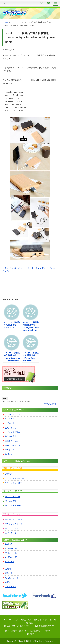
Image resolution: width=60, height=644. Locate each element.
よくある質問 (11, 587)
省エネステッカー (13, 497)
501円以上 (9, 562)
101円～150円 (11, 548)
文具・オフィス (12, 428)
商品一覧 (9, 573)
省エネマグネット (13, 501)
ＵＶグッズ (10, 450)
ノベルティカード (13, 414)
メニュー (7, 3)
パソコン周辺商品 (13, 432)
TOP (7, 631)
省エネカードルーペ (14, 506)
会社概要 (30, 634)
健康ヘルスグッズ (13, 445)
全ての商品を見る (50, 404)
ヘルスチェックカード (15, 483)
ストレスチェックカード (15, 478)
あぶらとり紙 (11, 533)
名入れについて (12, 578)
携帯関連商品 (11, 436)
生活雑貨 (9, 454)
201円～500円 (11, 557)
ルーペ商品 (10, 419)
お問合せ (9, 582)
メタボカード (11, 474)
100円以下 (9, 544)
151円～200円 (11, 553)
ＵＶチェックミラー (14, 528)
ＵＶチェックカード (14, 519)
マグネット (10, 423)
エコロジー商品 (12, 441)
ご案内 (8, 569)
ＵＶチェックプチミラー (15, 524)
